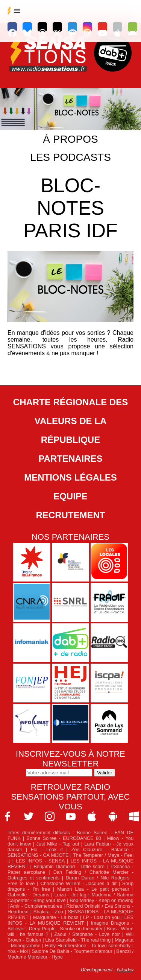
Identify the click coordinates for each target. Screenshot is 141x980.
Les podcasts (70, 157)
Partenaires (70, 459)
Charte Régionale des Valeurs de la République (70, 421)
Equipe (70, 496)
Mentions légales (70, 477)
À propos (70, 139)
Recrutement (71, 515)
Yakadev (125, 970)
